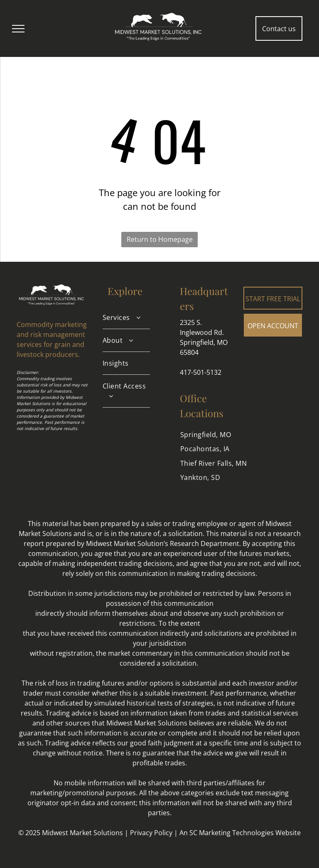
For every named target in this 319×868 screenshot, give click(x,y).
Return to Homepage (160, 239)
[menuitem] (126, 318)
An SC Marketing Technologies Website (240, 833)
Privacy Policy (151, 833)
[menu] (18, 29)
